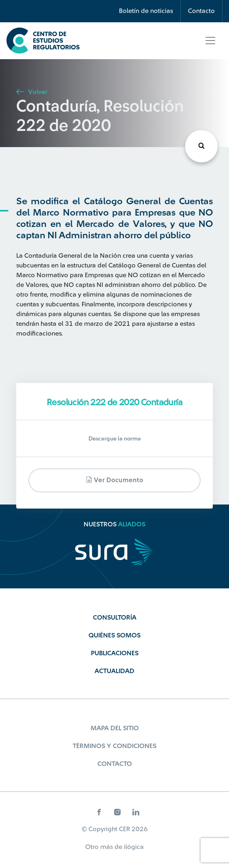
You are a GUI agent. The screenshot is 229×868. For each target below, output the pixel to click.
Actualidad (114, 671)
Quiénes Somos (114, 635)
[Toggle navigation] (210, 41)
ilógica (134, 847)
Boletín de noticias (146, 11)
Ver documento (115, 480)
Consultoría (115, 618)
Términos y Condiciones (114, 746)
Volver (32, 92)
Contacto (201, 11)
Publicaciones (115, 653)
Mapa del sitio (115, 728)
